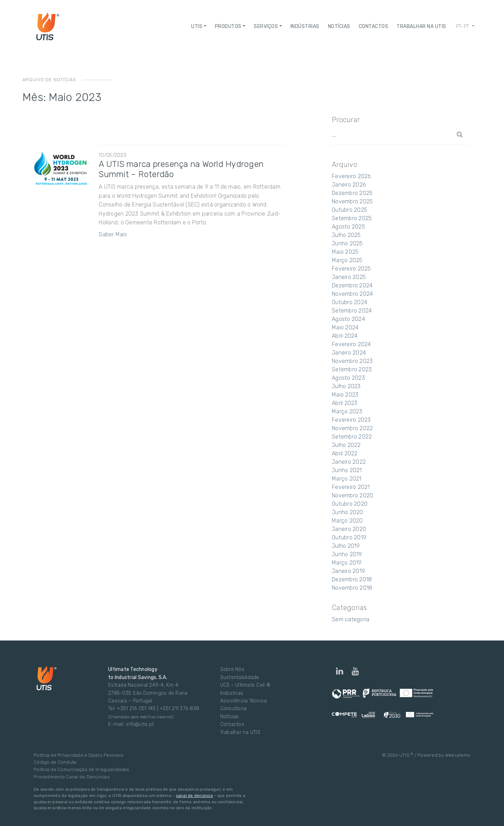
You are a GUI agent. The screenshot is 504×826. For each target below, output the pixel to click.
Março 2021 (347, 479)
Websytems (458, 755)
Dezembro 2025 (352, 193)
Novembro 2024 (352, 294)
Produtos (228, 26)
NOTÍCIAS (339, 26)
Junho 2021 (347, 470)
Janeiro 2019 (348, 571)
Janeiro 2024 (349, 353)
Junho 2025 (347, 243)
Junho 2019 (347, 554)
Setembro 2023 (352, 369)
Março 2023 (347, 411)
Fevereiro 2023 (351, 420)
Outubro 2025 (349, 210)
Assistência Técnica (244, 701)
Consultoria (233, 709)
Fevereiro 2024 (351, 344)
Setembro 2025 (352, 218)
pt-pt (463, 26)
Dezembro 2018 (352, 579)
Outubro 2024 (349, 302)
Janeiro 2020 (349, 529)
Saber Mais (113, 234)
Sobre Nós (232, 669)
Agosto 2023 (348, 378)
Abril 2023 (345, 403)
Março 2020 (347, 521)
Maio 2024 (345, 327)
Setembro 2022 (352, 437)
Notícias (230, 717)
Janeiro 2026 (349, 185)
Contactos (374, 26)
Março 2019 (347, 563)
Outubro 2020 (350, 504)
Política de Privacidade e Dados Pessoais (79, 755)
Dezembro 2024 (352, 285)
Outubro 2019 (349, 537)
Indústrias (305, 26)
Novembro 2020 (352, 495)
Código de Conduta (55, 762)
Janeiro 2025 (349, 277)
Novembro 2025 (352, 201)
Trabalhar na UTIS (421, 26)
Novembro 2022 (352, 428)
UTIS (197, 26)
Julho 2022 (346, 445)
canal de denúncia (194, 796)
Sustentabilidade (240, 677)
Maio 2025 (345, 252)
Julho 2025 (346, 235)
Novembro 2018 (352, 588)
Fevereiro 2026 (352, 176)
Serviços (266, 26)
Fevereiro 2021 (351, 487)
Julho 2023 (346, 386)
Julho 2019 (346, 546)
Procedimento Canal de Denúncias (72, 777)
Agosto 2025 (348, 227)
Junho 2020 (348, 512)
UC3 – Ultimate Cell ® (245, 685)
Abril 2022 (345, 453)
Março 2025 (347, 260)
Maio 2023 (345, 395)
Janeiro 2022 (349, 462)
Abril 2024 (345, 336)
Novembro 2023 (352, 361)
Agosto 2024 (348, 319)
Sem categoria (351, 619)
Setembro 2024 (352, 311)
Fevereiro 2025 (351, 269)
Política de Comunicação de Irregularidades (82, 769)
